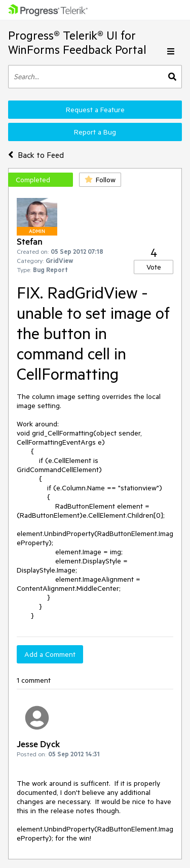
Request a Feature (95, 110)
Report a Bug (95, 132)
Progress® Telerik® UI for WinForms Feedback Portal (77, 42)
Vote (154, 267)
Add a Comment (50, 654)
